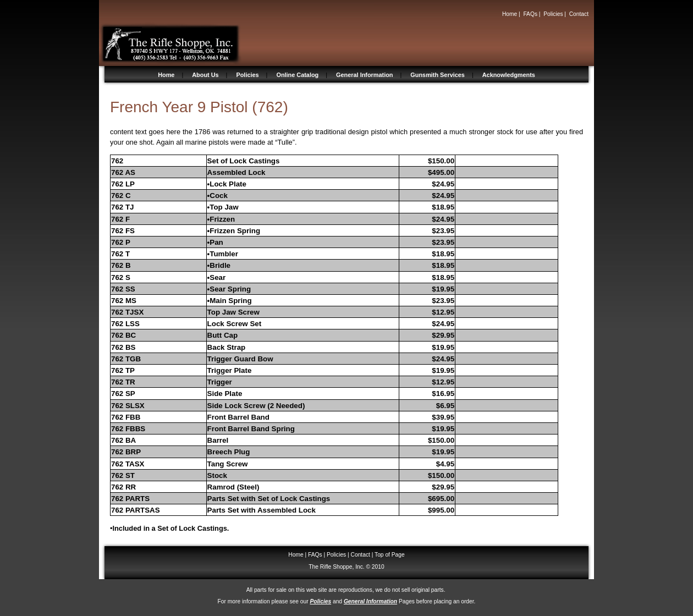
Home (510, 14)
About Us (205, 75)
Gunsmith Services (438, 75)
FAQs (530, 14)
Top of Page (390, 555)
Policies (553, 14)
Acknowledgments (509, 75)
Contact (579, 14)
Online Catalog (297, 75)
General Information (364, 75)
